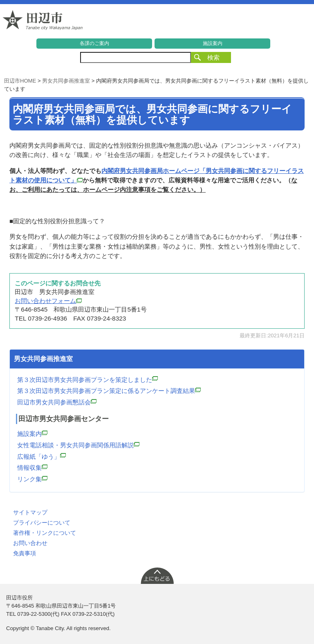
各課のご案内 (94, 43)
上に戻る (157, 575)
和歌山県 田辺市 (43, 22)
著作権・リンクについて (45, 533)
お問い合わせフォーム (48, 301)
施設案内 (213, 43)
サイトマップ (30, 512)
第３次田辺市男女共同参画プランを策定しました (87, 380)
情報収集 (32, 468)
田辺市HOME (20, 81)
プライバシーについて (42, 523)
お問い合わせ (30, 543)
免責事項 (25, 553)
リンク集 (32, 479)
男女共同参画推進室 (66, 81)
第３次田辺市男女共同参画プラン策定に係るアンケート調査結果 (109, 391)
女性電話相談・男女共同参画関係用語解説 (78, 445)
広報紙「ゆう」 (41, 457)
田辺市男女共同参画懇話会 (57, 402)
